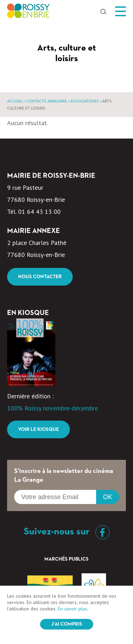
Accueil (15, 101)
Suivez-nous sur (67, 532)
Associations (84, 101)
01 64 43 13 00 (39, 212)
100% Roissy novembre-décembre (52, 408)
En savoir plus (73, 609)
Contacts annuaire (46, 101)
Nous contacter (40, 277)
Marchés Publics (66, 559)
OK (107, 497)
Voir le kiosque (38, 429)
